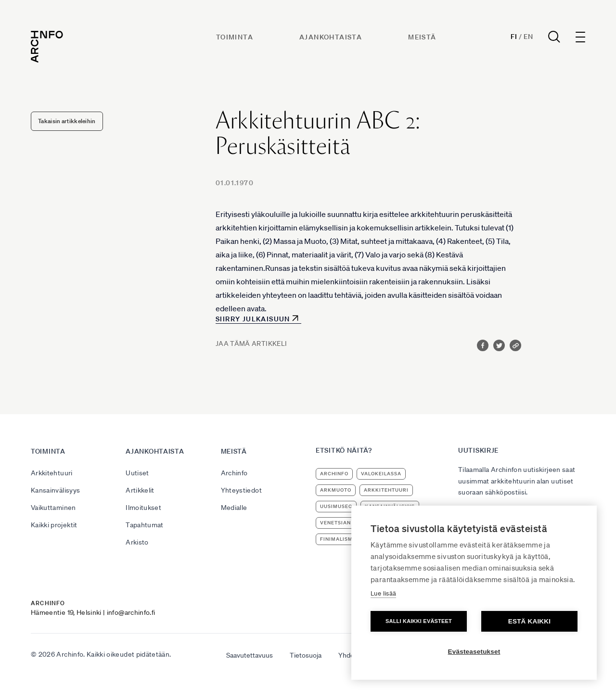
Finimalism (336, 539)
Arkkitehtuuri (52, 473)
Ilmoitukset (143, 508)
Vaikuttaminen (53, 508)
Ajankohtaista (331, 37)
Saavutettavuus (250, 655)
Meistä (422, 37)
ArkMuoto (336, 490)
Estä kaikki (529, 621)
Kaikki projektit (54, 525)
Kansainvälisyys (55, 490)
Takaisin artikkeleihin (67, 121)
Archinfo (234, 473)
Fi (514, 37)
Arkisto (137, 542)
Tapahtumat (145, 525)
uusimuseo (336, 506)
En (528, 37)
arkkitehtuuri (386, 490)
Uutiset (137, 473)
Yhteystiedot (241, 490)
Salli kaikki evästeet (419, 621)
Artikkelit (140, 490)
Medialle (234, 508)
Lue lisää (383, 593)
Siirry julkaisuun (253, 319)
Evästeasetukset (474, 652)
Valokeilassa (381, 474)
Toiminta (235, 37)
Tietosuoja (306, 655)
